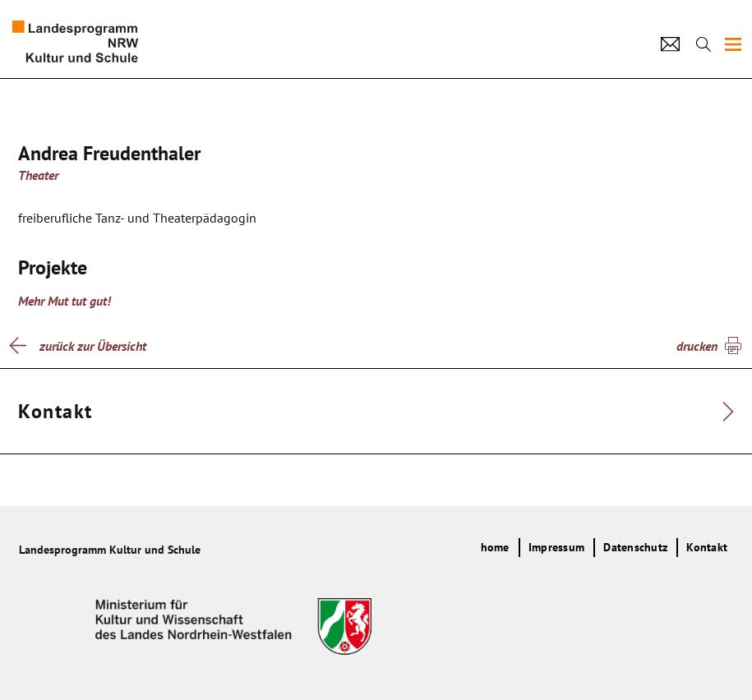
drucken (697, 346)
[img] (733, 44)
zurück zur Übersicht (93, 346)
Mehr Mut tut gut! (65, 301)
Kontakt (707, 547)
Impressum (556, 547)
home (495, 547)
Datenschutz (635, 547)
